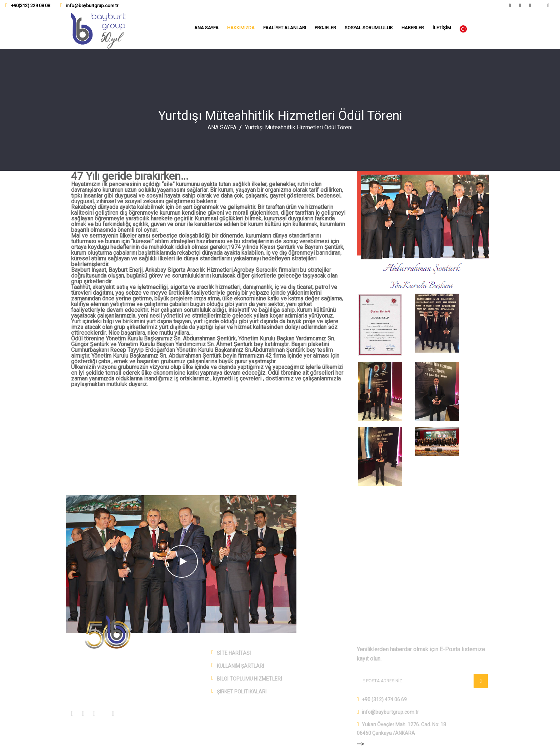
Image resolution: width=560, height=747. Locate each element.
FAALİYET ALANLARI (285, 28)
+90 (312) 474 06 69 (384, 699)
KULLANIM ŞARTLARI (240, 666)
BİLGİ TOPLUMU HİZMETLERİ (249, 679)
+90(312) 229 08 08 (31, 6)
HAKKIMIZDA (241, 28)
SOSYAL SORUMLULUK (369, 28)
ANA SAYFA (206, 28)
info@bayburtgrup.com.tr (92, 6)
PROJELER (325, 28)
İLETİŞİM (442, 28)
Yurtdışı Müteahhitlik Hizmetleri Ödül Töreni (280, 116)
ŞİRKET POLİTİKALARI (242, 692)
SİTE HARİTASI (234, 653)
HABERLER (413, 28)
